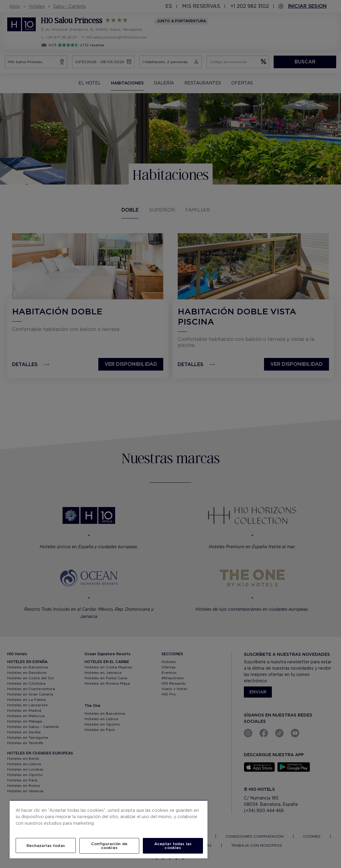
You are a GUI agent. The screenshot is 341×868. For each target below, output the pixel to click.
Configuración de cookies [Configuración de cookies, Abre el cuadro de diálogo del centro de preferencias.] (109, 846)
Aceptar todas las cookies (173, 846)
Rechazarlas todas (46, 846)
